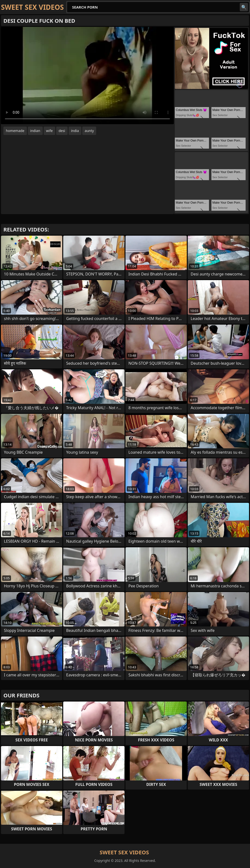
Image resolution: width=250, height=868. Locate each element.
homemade (15, 131)
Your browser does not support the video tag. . (87, 76)
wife (49, 131)
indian (35, 131)
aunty (89, 131)
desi (62, 131)
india (75, 131)
